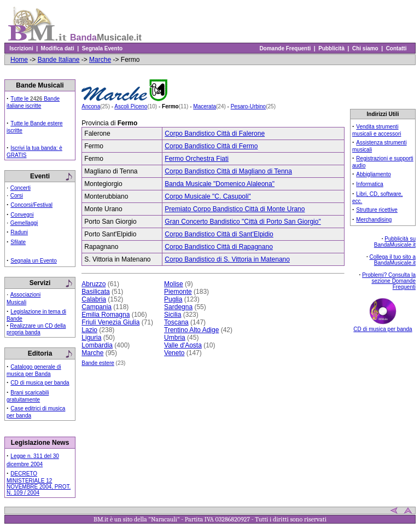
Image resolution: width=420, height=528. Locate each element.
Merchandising (374, 220)
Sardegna (178, 307)
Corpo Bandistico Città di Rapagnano (218, 247)
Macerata (205, 106)
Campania (97, 307)
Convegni (22, 215)
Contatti (396, 48)
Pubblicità (332, 48)
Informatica (369, 184)
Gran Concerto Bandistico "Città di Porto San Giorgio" (243, 222)
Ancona (91, 106)
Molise (174, 284)
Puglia (173, 299)
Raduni (19, 232)
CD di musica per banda (40, 383)
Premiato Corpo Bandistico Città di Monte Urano (235, 209)
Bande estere (98, 363)
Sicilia (173, 315)
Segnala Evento (102, 48)
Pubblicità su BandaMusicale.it (395, 242)
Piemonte (178, 292)
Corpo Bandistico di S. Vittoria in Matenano (227, 259)
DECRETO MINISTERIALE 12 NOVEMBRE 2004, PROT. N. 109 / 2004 (39, 483)
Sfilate (18, 242)
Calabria (94, 299)
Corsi (17, 196)
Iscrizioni (21, 48)
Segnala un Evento (34, 261)
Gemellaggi (24, 223)
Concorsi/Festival (31, 205)
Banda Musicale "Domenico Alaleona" (220, 184)
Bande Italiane (59, 60)
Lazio (89, 330)
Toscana (176, 322)
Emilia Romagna (106, 315)
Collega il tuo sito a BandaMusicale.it (393, 260)
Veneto (174, 353)
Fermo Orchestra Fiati (197, 159)
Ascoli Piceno (131, 106)
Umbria (175, 338)
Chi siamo (365, 48)
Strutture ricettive (377, 210)
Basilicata (95, 292)
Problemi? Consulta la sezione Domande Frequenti (389, 281)
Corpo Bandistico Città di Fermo (211, 146)
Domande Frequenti (285, 48)
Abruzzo (94, 284)
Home (19, 60)
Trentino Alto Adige (191, 330)
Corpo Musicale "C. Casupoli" (208, 196)
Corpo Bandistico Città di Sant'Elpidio (219, 234)
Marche (100, 60)
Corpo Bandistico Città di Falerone (215, 134)
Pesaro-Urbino (248, 106)
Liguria (91, 338)
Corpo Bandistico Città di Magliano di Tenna (228, 171)
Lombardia (97, 345)
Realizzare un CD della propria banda (36, 329)
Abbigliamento (373, 174)
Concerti (21, 188)
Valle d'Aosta (183, 345)
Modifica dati (57, 48)
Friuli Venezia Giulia (110, 322)
